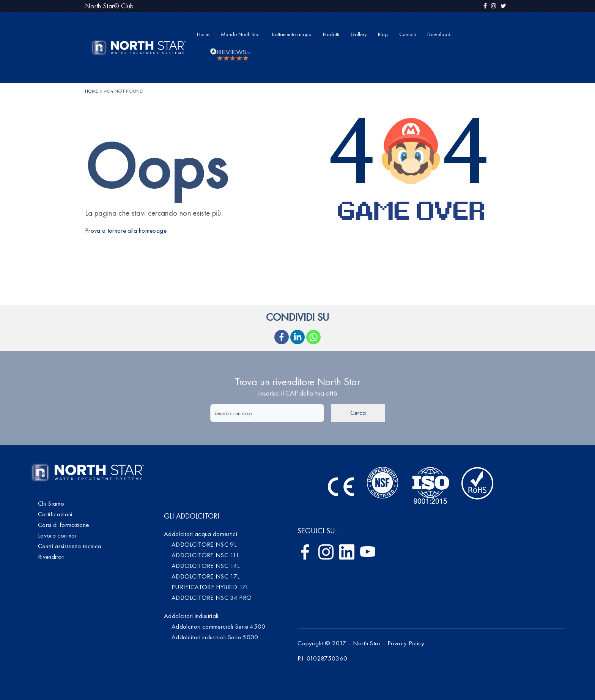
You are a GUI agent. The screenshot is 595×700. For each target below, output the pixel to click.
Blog (383, 34)
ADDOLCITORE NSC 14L (205, 566)
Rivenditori (51, 557)
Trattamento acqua (291, 34)
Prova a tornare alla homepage (126, 230)
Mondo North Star (240, 34)
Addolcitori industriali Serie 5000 (215, 637)
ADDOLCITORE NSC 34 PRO (212, 598)
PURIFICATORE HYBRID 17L (210, 587)
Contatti (408, 34)
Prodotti (331, 34)
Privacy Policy (406, 643)
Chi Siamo (51, 503)
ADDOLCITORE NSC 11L (205, 555)
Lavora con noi (57, 535)
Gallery (359, 34)
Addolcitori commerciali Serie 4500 (219, 626)
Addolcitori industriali (191, 616)
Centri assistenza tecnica (70, 546)
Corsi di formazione (63, 525)
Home (203, 34)
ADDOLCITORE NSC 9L (204, 544)
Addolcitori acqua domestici (201, 534)
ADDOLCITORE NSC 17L (205, 576)
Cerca (358, 413)
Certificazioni (55, 514)
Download (439, 34)
